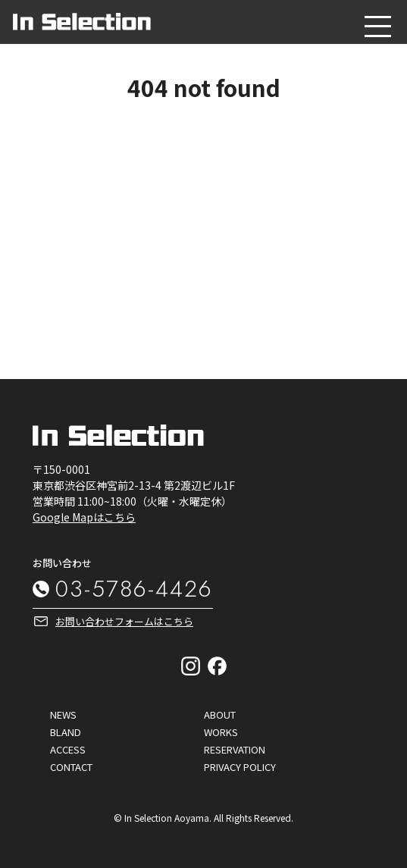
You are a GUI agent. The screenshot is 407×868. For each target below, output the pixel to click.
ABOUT (220, 714)
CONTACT (71, 767)
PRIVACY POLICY (240, 767)
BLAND (66, 732)
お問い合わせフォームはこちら (124, 621)
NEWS (63, 714)
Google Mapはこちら (84, 517)
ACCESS (68, 749)
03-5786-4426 (134, 589)
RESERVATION (235, 749)
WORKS (221, 732)
